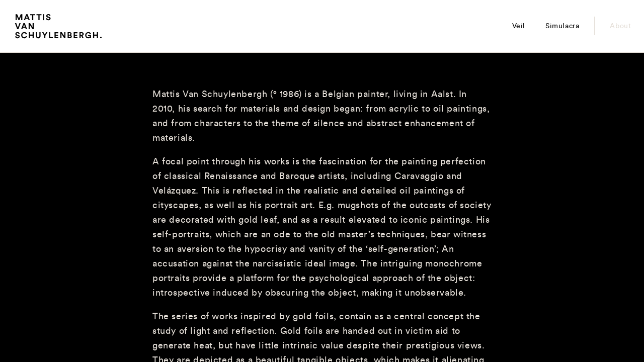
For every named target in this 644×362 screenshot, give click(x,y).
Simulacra (562, 26)
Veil (519, 26)
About (620, 26)
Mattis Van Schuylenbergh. (58, 28)
